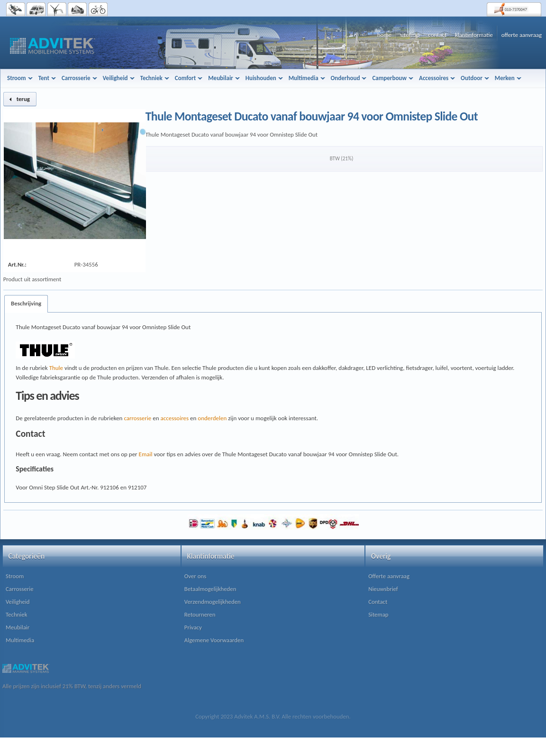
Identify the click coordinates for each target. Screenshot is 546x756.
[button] (20, 99)
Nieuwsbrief (383, 589)
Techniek (16, 614)
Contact (378, 602)
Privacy (193, 627)
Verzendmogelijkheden (213, 602)
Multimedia (20, 640)
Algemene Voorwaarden (214, 640)
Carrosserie (20, 589)
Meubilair (18, 627)
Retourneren (200, 614)
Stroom (15, 576)
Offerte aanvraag (389, 576)
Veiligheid (18, 602)
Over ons (195, 576)
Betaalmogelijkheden (210, 589)
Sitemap (378, 614)
